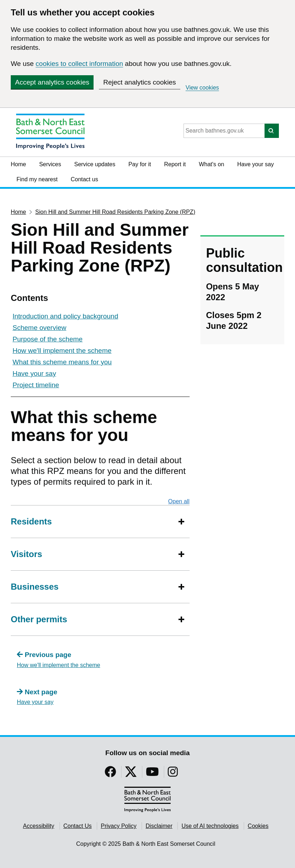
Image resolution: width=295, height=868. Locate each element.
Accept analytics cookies (52, 82)
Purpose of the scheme (47, 339)
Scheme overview (39, 328)
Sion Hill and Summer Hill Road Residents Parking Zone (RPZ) (115, 212)
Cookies (258, 826)
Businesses (35, 587)
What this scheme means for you (62, 362)
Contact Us (78, 826)
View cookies (202, 88)
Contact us (84, 179)
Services (50, 164)
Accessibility (39, 826)
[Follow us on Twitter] (131, 774)
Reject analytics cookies (140, 82)
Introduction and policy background (65, 316)
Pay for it (140, 164)
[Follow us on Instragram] (173, 774)
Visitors (27, 554)
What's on (212, 164)
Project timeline (36, 385)
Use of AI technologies (210, 826)
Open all (179, 501)
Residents (31, 521)
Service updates (95, 164)
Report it (175, 164)
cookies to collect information (79, 64)
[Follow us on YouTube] (152, 774)
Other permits (39, 619)
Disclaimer (159, 826)
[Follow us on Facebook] (110, 774)
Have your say (256, 164)
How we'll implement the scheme (62, 351)
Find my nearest (37, 179)
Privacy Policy (119, 826)
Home (18, 164)
